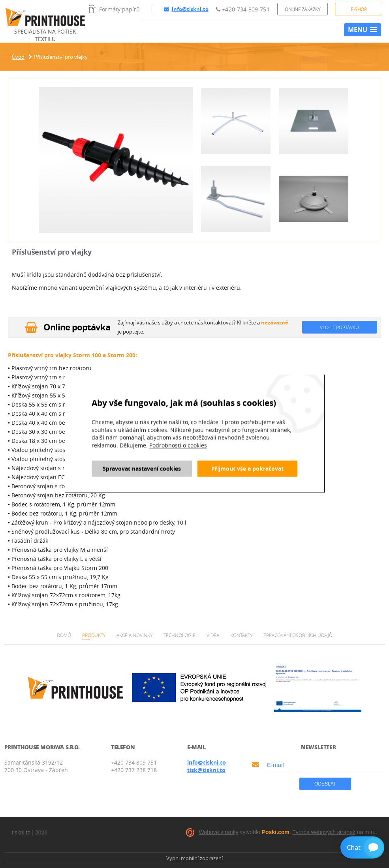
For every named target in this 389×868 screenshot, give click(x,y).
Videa (213, 635)
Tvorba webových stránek (324, 832)
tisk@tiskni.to (206, 770)
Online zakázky (303, 9)
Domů (64, 635)
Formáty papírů (115, 9)
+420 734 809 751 (243, 9)
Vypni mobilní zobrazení (194, 858)
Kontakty (241, 635)
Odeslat (325, 784)
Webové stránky (218, 832)
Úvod (18, 57)
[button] (363, 30)
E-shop (359, 9)
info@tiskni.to (186, 9)
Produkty (94, 635)
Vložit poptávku (339, 327)
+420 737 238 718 (134, 770)
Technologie (179, 635)
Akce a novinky (134, 635)
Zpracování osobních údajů (298, 635)
